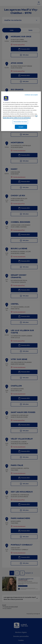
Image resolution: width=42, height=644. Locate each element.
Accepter (21, 127)
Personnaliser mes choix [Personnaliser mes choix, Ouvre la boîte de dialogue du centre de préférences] (20, 122)
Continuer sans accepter (31, 95)
